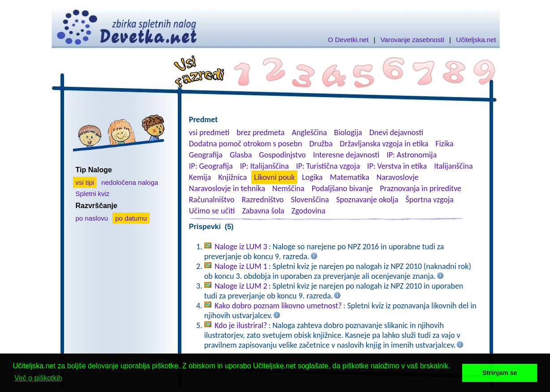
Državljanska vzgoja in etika (384, 144)
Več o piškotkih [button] (38, 378)
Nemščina (288, 188)
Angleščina (309, 132)
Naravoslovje (398, 177)
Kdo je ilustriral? (241, 325)
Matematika (350, 177)
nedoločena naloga (130, 182)
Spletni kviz (93, 194)
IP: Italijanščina (264, 166)
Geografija (206, 155)
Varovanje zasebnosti (412, 40)
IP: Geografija (211, 166)
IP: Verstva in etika (397, 166)
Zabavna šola (263, 211)
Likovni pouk (274, 177)
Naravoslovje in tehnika (227, 188)
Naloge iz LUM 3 (241, 247)
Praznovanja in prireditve (421, 188)
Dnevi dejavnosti (397, 132)
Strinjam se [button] (500, 373)
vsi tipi (85, 182)
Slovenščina (310, 200)
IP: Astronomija (412, 155)
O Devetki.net (348, 40)
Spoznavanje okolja (367, 200)
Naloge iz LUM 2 (241, 286)
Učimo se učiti (212, 211)
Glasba (241, 155)
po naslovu (92, 218)
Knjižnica (232, 177)
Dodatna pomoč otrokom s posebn (246, 144)
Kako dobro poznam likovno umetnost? (278, 306)
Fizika (444, 144)
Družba (321, 144)
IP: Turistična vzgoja (328, 166)
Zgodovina (308, 211)
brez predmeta (260, 132)
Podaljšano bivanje (342, 188)
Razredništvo (262, 200)
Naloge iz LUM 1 (241, 266)
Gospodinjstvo (282, 155)
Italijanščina (453, 166)
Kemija (200, 177)
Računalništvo (212, 200)
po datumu (131, 218)
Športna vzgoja (429, 200)
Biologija (348, 132)
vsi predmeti (209, 132)
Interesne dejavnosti (346, 155)
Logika (312, 177)
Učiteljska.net (476, 40)
